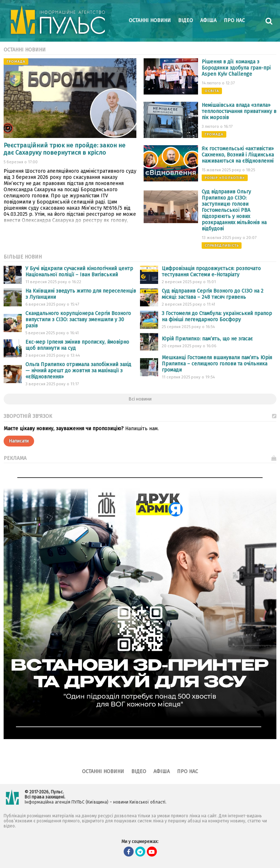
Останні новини (150, 20)
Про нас (234, 20)
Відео (186, 20)
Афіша (208, 20)
